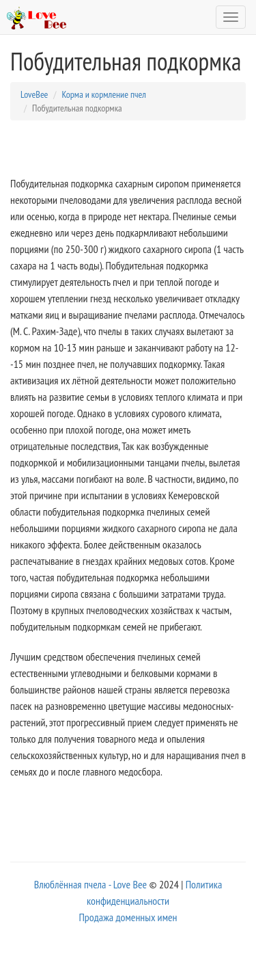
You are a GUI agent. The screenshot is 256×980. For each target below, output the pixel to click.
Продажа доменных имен (128, 917)
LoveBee (34, 94)
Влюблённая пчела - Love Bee (90, 884)
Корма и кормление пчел (103, 94)
